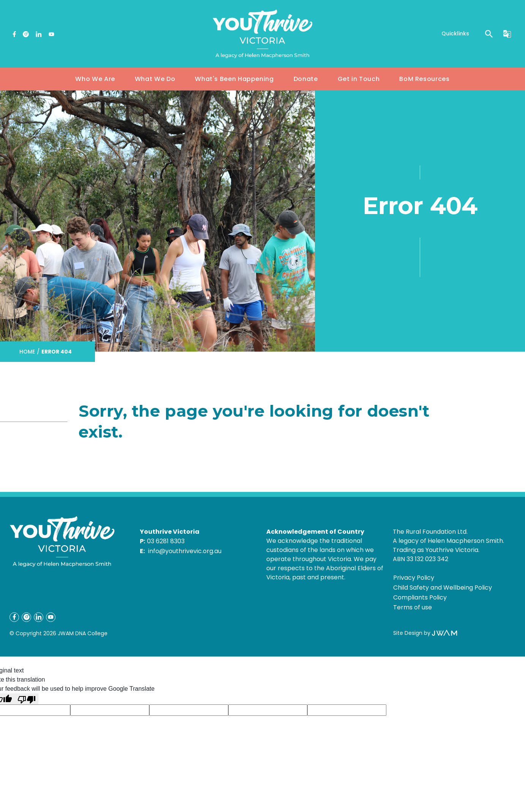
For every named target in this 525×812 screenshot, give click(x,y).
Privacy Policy (414, 578)
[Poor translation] (27, 699)
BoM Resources (424, 79)
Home (27, 352)
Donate (306, 79)
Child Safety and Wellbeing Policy (443, 588)
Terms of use (413, 607)
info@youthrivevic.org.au (185, 551)
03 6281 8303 (166, 541)
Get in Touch (359, 79)
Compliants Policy (420, 597)
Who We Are (95, 79)
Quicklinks (455, 33)
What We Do (155, 79)
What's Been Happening (234, 79)
